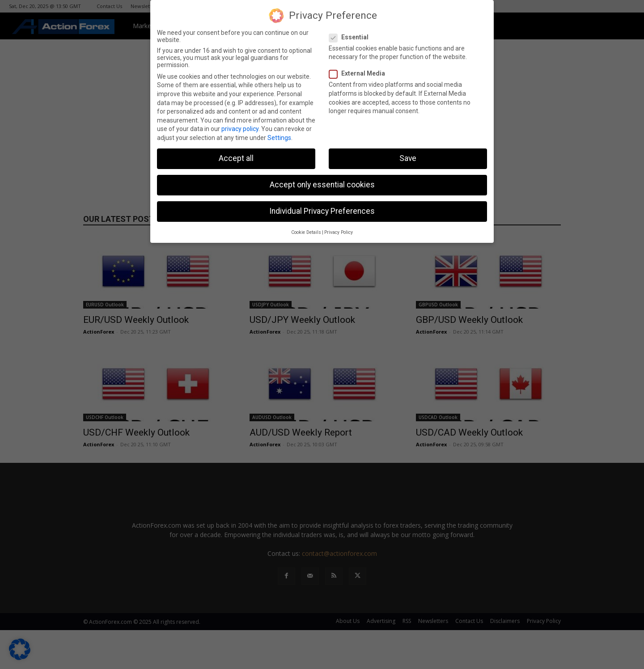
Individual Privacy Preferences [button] (322, 211)
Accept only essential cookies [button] (322, 185)
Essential (352, 37)
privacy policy (240, 129)
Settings (279, 138)
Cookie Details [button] (306, 232)
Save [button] (408, 158)
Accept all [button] (236, 158)
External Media (360, 73)
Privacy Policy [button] (339, 232)
